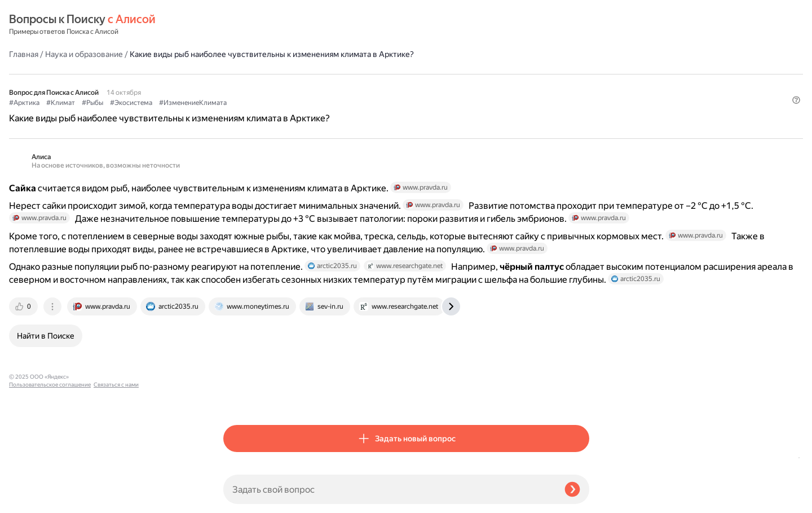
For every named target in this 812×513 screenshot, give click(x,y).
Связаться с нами (32, 500)
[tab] (239, 397)
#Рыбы (307, 85)
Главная (238, 25)
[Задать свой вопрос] (389, 489)
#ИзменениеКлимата (407, 85)
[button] (582, 104)
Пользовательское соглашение (50, 492)
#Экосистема (345, 85)
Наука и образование (298, 25)
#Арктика (239, 85)
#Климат (275, 85)
